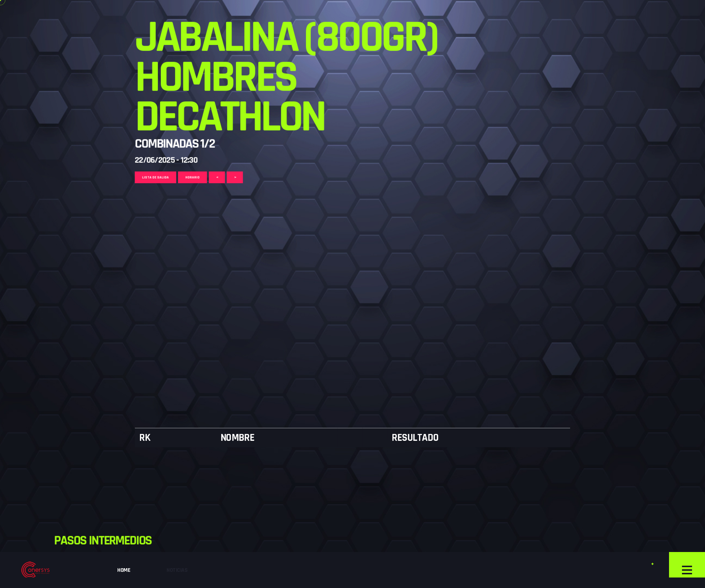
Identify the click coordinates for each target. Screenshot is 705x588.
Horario (126, 16)
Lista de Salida (74, 16)
